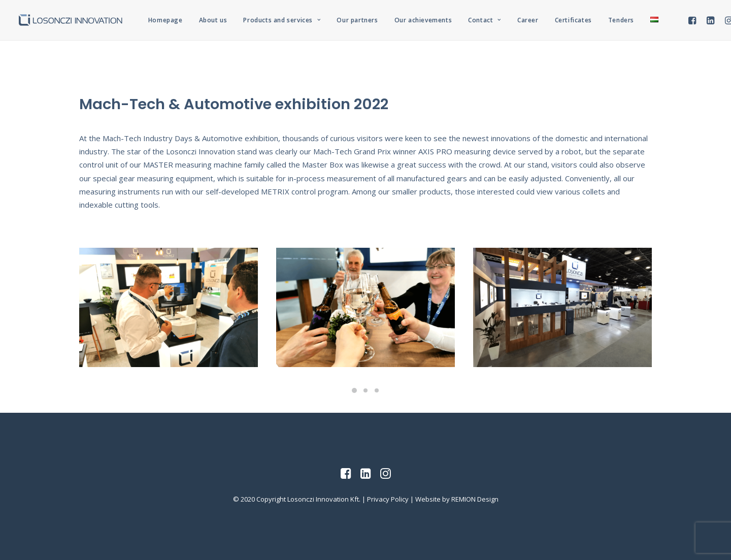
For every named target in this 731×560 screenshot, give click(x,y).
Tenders (621, 20)
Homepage (165, 20)
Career (528, 20)
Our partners (357, 20)
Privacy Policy (388, 499)
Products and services (282, 20)
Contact (485, 20)
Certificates (573, 20)
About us (213, 20)
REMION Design (475, 499)
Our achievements (423, 20)
